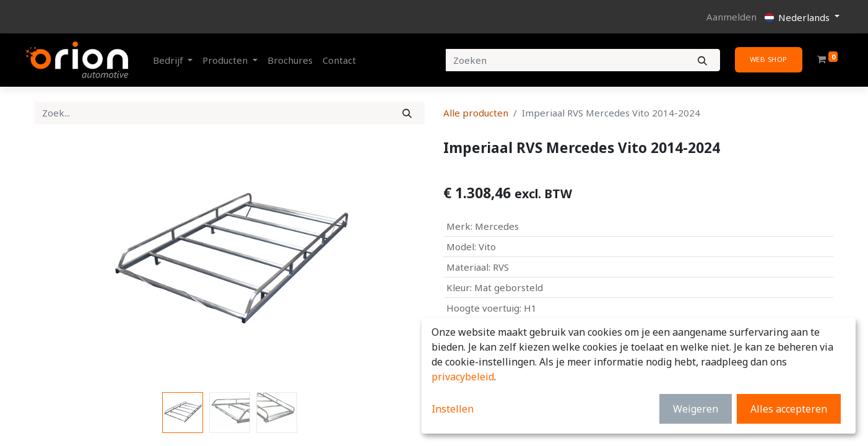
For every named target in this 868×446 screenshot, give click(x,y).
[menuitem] (290, 60)
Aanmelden (731, 17)
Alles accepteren (789, 409)
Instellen (453, 409)
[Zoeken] (702, 60)
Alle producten (476, 113)
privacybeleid (463, 377)
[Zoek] (407, 113)
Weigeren (696, 409)
